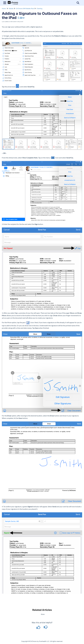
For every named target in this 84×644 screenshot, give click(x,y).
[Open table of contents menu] (5, 3)
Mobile (11, 8)
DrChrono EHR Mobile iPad (25, 8)
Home (4, 8)
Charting (39, 8)
